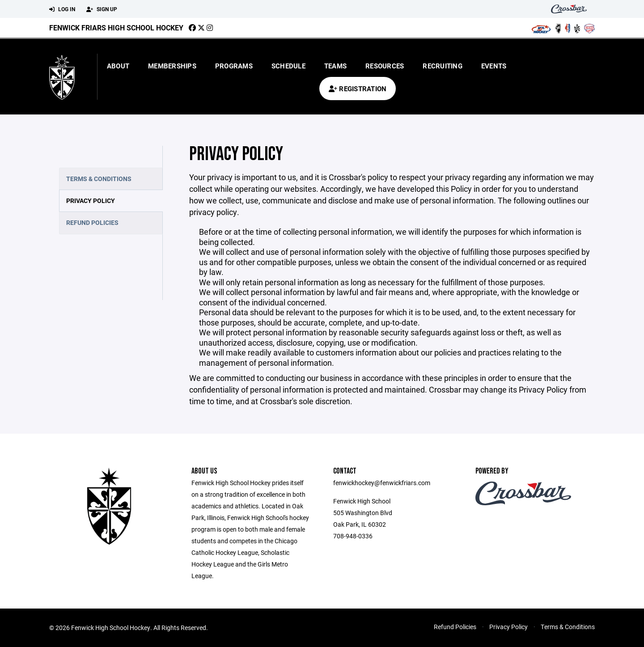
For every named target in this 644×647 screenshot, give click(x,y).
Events (494, 66)
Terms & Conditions (99, 179)
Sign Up (102, 9)
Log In (62, 9)
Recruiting (443, 66)
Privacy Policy (91, 201)
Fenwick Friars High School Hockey (116, 27)
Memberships (172, 66)
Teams (335, 66)
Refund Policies (92, 222)
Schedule (288, 66)
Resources (385, 66)
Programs (234, 66)
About (118, 66)
